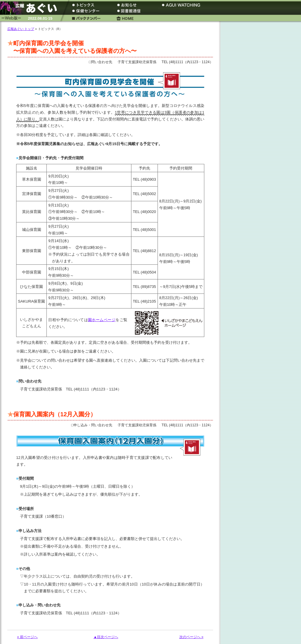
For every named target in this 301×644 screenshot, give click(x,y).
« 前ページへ (27, 637)
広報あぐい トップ (21, 29)
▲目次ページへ (106, 637)
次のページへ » (191, 637)
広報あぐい (31, 8)
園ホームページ (102, 320)
